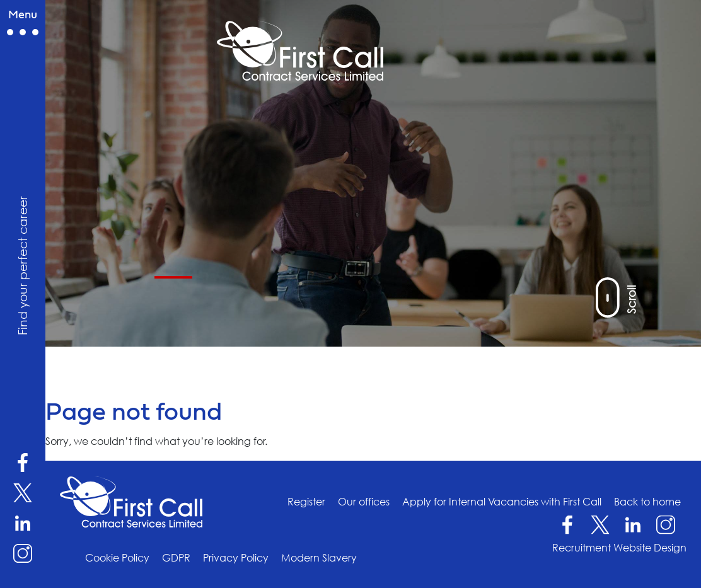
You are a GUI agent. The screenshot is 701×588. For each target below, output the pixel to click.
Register (306, 502)
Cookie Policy (117, 558)
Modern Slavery (319, 558)
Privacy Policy (236, 558)
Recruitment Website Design (619, 548)
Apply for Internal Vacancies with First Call (502, 502)
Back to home (647, 502)
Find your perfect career (22, 266)
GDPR (176, 558)
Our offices (364, 502)
